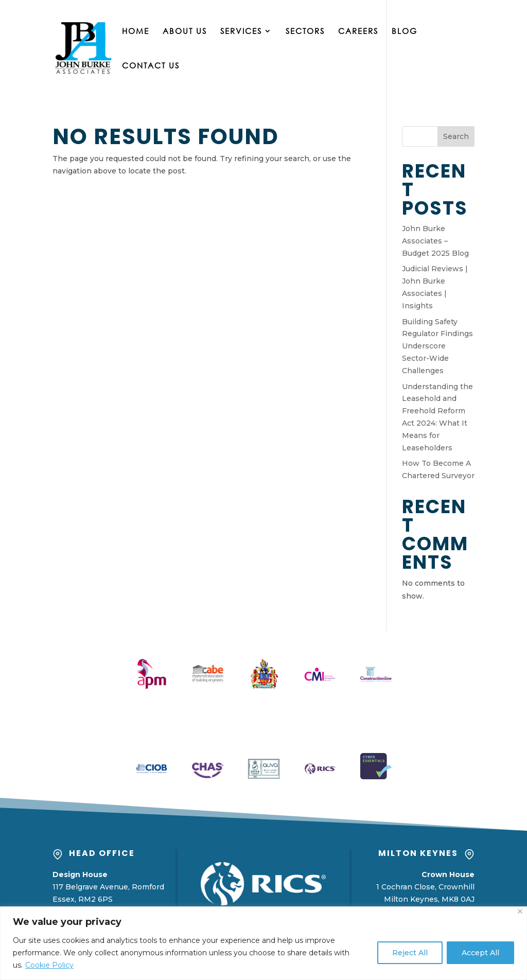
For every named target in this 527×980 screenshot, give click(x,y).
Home (136, 32)
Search (456, 136)
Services (241, 32)
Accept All (480, 953)
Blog (405, 32)
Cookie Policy (49, 965)
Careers (358, 32)
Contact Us (151, 66)
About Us (185, 32)
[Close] (520, 911)
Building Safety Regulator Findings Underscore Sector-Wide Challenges (437, 346)
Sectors (305, 32)
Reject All (410, 953)
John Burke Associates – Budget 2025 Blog (435, 241)
